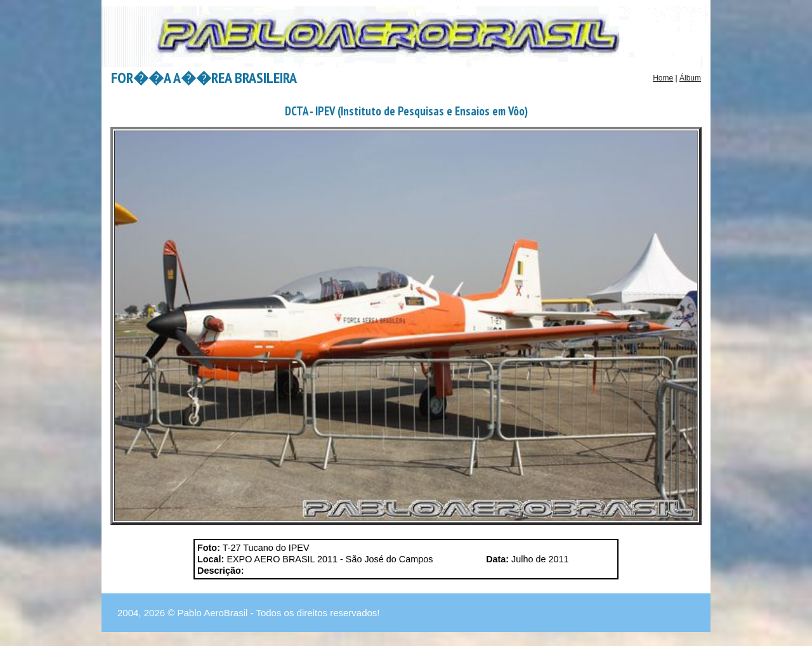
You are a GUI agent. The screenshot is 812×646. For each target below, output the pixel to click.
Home (663, 78)
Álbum (690, 78)
